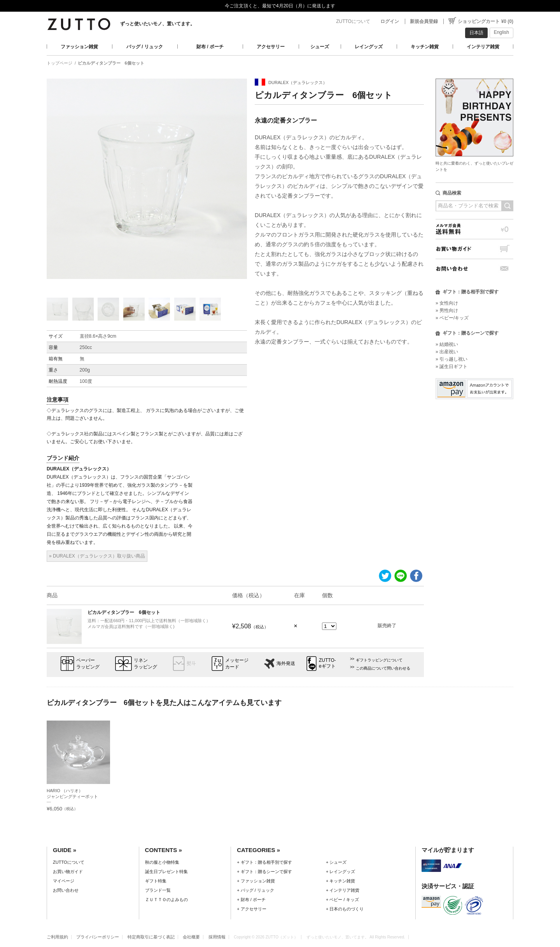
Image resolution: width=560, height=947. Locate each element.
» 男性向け (447, 310)
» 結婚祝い (447, 344)
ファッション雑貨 (79, 47)
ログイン (390, 21)
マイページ (64, 881)
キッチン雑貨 (425, 47)
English (501, 32)
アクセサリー (271, 47)
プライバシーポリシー (98, 937)
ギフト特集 (156, 881)
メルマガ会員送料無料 (474, 229)
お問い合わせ (474, 269)
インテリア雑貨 (483, 47)
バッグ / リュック (145, 47)
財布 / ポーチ (210, 47)
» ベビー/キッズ (452, 318)
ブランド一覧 (158, 890)
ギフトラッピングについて (379, 660)
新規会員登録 (424, 21)
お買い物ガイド (474, 249)
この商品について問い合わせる (383, 668)
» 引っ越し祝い (451, 359)
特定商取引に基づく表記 (151, 937)
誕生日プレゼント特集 (166, 872)
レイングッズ (369, 47)
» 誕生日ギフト (451, 367)
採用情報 (217, 937)
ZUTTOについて (353, 21)
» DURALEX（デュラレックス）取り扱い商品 (97, 556)
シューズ (320, 47)
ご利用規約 (57, 937)
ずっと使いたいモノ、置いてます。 (157, 24)
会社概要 (191, 937)
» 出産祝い (447, 352)
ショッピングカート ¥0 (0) (486, 21)
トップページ (59, 63)
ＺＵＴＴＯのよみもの (166, 900)
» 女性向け (447, 303)
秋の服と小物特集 (162, 862)
